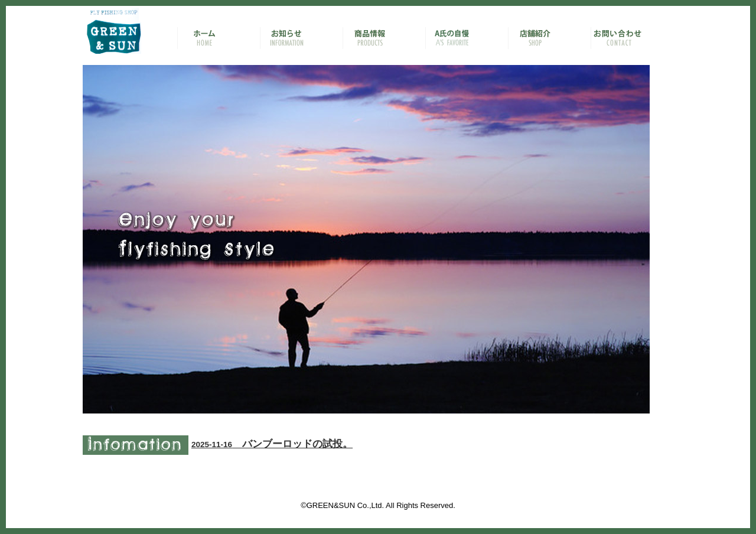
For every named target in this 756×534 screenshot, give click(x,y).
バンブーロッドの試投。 (272, 444)
